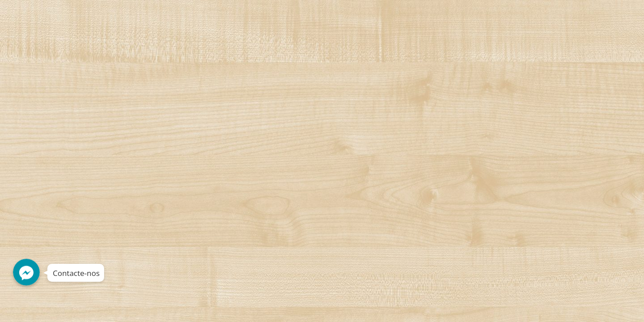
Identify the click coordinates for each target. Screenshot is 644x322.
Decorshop (81, 16)
